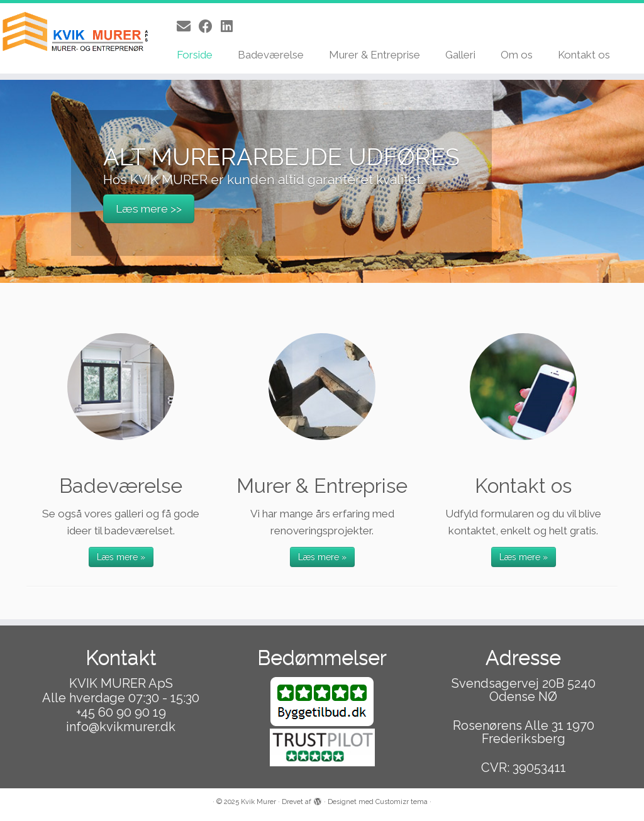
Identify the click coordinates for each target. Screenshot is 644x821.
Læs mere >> (149, 209)
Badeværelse (271, 55)
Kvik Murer (258, 802)
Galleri (460, 55)
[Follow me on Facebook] (210, 26)
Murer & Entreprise (375, 55)
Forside (195, 55)
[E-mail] (188, 26)
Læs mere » (121, 557)
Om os (517, 55)
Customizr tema (402, 802)
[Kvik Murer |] (75, 33)
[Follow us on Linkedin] (231, 26)
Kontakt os (584, 55)
